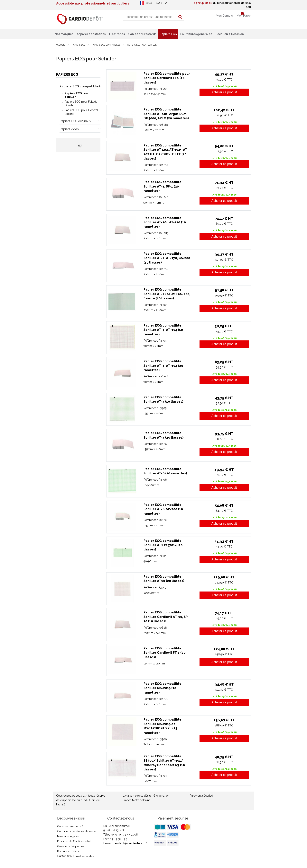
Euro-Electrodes (83, 856)
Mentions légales (68, 836)
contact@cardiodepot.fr (131, 843)
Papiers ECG (67, 74)
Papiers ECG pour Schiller (77, 95)
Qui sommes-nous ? (70, 826)
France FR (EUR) (153, 3)
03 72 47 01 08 (203, 3)
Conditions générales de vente (77, 831)
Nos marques (64, 34)
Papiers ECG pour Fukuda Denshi (81, 103)
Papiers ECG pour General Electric (81, 112)
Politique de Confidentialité (74, 841)
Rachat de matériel (69, 851)
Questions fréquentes (71, 846)
